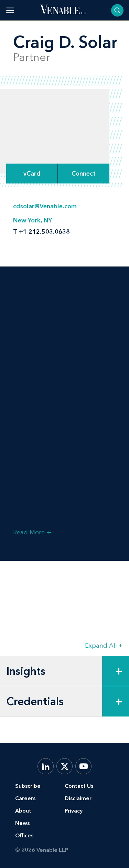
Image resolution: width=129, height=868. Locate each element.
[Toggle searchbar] (117, 10)
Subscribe (28, 786)
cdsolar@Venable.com (45, 206)
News (22, 823)
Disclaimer (78, 798)
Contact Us (79, 786)
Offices (24, 835)
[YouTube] (83, 766)
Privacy (74, 811)
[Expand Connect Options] (84, 173)
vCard (32, 174)
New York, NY (33, 220)
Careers (25, 798)
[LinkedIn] (46, 766)
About (23, 811)
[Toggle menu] (10, 10)
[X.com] (64, 766)
